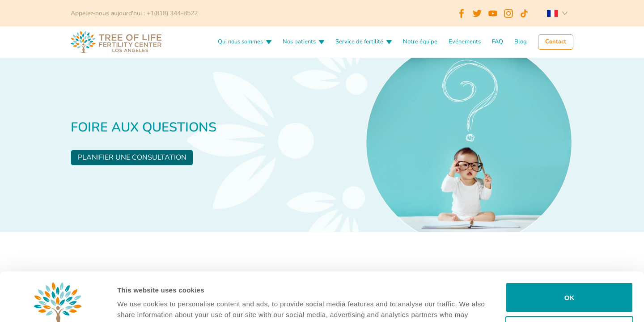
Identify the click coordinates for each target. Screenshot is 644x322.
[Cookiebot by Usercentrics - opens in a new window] (58, 305)
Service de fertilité (359, 42)
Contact (556, 42)
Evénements (465, 42)
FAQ (498, 42)
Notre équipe (420, 42)
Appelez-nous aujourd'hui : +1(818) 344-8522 (134, 13)
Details (128, 304)
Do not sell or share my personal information (570, 285)
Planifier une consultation (132, 157)
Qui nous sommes (240, 42)
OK (570, 252)
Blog (521, 42)
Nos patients (299, 42)
